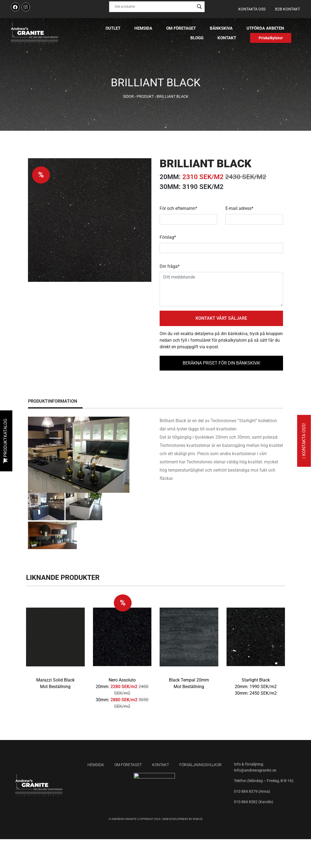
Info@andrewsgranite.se (255, 770)
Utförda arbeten (265, 28)
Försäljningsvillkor (200, 765)
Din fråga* (170, 266)
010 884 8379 (246, 791)
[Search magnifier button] (199, 7)
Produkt (145, 96)
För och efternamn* (178, 208)
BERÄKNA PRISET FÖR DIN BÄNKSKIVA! (221, 363)
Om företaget (181, 28)
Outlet (113, 28)
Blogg (197, 38)
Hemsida (143, 28)
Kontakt (227, 38)
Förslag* (168, 237)
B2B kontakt (288, 9)
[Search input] (154, 7)
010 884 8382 (246, 802)
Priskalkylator (271, 38)
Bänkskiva (221, 28)
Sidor (128, 96)
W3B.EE (198, 819)
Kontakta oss (252, 9)
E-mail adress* (239, 208)
